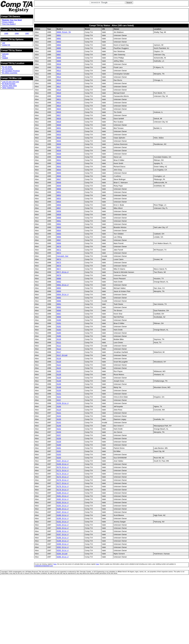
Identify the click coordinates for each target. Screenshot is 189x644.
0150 (59, 436)
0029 (59, 133)
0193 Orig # (63, 587)
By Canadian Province (11, 71)
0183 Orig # (63, 561)
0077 (59, 299)
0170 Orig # (63, 522)
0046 (59, 194)
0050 (59, 209)
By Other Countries (10, 73)
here (55, 630)
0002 (59, 40)
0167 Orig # (63, 515)
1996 (17, 33)
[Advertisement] (111, 15)
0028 (59, 130)
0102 (59, 364)
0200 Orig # (63, 608)
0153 (59, 443)
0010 (59, 68)
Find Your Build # (9, 24)
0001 (59, 36)
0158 (59, 489)
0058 (59, 234)
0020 (59, 104)
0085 (59, 331)
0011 (59, 72)
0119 (59, 457)
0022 (59, 112)
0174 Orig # (63, 529)
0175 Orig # (63, 533)
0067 (59, 266)
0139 (59, 468)
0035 (59, 155)
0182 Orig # (63, 558)
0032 (59, 144)
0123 (59, 410)
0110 (59, 378)
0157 (59, 446)
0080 (59, 310)
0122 (59, 407)
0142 (59, 472)
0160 (59, 497)
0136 (59, 428)
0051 (59, 212)
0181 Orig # (63, 554)
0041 (59, 176)
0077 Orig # (63, 302)
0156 (59, 482)
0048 (59, 202)
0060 (59, 241)
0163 (59, 507)
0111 (59, 382)
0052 (59, 216)
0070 (59, 274)
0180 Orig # (63, 551)
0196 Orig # (63, 594)
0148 (59, 475)
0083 (59, 320)
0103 (59, 367)
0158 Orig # (63, 450)
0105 (59, 371)
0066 (59, 263)
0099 (59, 353)
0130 (59, 425)
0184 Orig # (63, 565)
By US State (7, 67)
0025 (59, 119)
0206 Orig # (63, 623)
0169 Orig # (63, 518)
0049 (59, 205)
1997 (27, 33)
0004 (59, 47)
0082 (59, 313)
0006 (59, 54)
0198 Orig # (63, 601)
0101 (59, 360)
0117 (59, 392)
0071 (59, 277)
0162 (59, 504)
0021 (59, 108)
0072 (59, 281)
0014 (59, 83)
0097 (59, 349)
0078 (59, 306)
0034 (59, 151)
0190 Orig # (63, 579)
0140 (59, 432)
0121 (59, 461)
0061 (59, 245)
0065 (59, 259)
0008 (59, 61)
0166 (59, 454)
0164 (59, 511)
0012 (59, 76)
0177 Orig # (63, 540)
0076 (59, 295)
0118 (59, 400)
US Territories (7, 69)
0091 (59, 338)
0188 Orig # (63, 576)
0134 (59, 464)
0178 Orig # (63, 543)
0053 (59, 220)
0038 (59, 166)
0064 (59, 256)
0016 (59, 90)
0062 (59, 248)
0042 (59, 180)
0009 (59, 65)
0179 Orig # (63, 547)
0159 (59, 493)
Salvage (5, 54)
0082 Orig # (63, 317)
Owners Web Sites (9, 86)
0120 (59, 403)
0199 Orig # (63, 605)
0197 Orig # (63, 597)
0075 (59, 292)
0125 (59, 414)
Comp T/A (6, 45)
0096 (59, 346)
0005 (59, 50)
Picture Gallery (8, 22)
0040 (59, 173)
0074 (59, 288)
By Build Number (9, 84)
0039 (59, 169)
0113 (59, 389)
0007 (59, 58)
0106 (59, 374)
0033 (59, 148)
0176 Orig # (63, 536)
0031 (59, 140)
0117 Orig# (62, 396)
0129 (59, 421)
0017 (59, 94)
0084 (59, 324)
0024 (59, 115)
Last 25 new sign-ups (11, 82)
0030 (59, 137)
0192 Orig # (63, 583)
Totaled (5, 58)
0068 (59, 270)
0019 (59, 101)
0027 (59, 126)
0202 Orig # (63, 612)
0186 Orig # (63, 569)
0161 (59, 500)
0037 (59, 162)
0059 (59, 238)
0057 (59, 230)
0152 (59, 479)
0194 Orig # (63, 590)
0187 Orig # (63, 572)
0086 (59, 335)
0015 (59, 86)
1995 (6, 33)
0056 (59, 227)
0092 (59, 342)
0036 (59, 158)
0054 (59, 223)
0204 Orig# (62, 619)
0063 (59, 252)
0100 (59, 356)
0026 (59, 122)
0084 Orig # (63, 328)
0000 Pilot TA (64, 32)
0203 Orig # (63, 615)
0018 (59, 97)
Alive (4, 56)
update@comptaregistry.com (44, 632)
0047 (59, 198)
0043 (59, 184)
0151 (59, 439)
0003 (59, 43)
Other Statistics (8, 88)
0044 (59, 187)
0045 (59, 191)
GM (4, 43)
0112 (59, 385)
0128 (59, 418)
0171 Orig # (63, 525)
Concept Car (63, 284)
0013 (59, 79)
